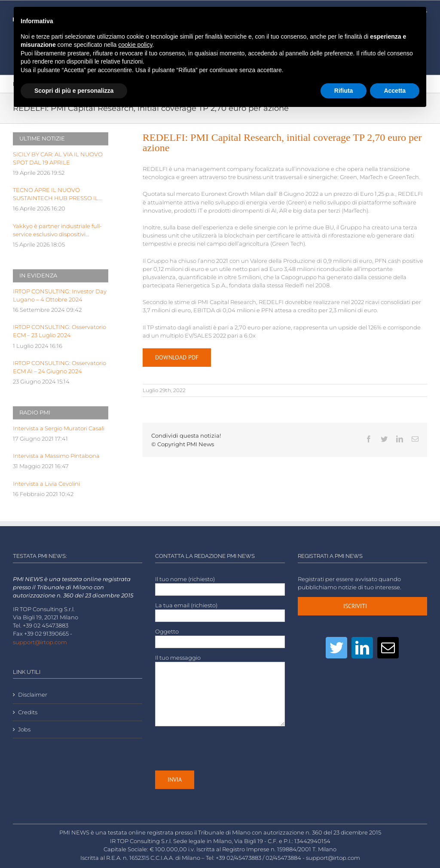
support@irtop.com (40, 642)
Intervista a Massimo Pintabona (56, 456)
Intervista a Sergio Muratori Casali (59, 428)
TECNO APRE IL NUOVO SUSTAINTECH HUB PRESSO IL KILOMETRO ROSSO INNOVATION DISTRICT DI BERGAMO (60, 195)
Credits (28, 712)
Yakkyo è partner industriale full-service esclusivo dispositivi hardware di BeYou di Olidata (57, 231)
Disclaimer (33, 695)
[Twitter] (336, 648)
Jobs (24, 729)
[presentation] (220, 748)
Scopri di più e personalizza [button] (74, 91)
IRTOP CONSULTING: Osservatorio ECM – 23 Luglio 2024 (60, 331)
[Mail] (388, 648)
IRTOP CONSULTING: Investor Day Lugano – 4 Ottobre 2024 (60, 295)
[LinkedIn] (362, 648)
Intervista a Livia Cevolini (46, 484)
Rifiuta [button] (344, 91)
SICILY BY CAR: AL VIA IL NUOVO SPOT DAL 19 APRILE (58, 158)
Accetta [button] (395, 91)
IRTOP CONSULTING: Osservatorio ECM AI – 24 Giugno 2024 (60, 367)
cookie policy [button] (135, 45)
